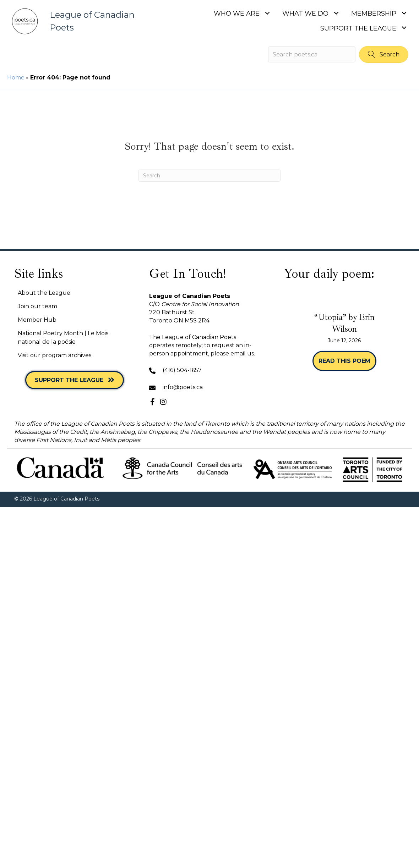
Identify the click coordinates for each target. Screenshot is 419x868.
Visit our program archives (55, 355)
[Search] (209, 176)
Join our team (37, 306)
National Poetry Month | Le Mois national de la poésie (63, 337)
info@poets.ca (183, 387)
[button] (384, 54)
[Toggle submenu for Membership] (404, 13)
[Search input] (312, 54)
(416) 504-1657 (182, 370)
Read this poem (347, 361)
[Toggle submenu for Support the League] (404, 28)
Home (16, 78)
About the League (44, 293)
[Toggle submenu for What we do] (336, 13)
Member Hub (37, 320)
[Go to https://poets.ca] (75, 21)
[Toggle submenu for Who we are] (267, 13)
